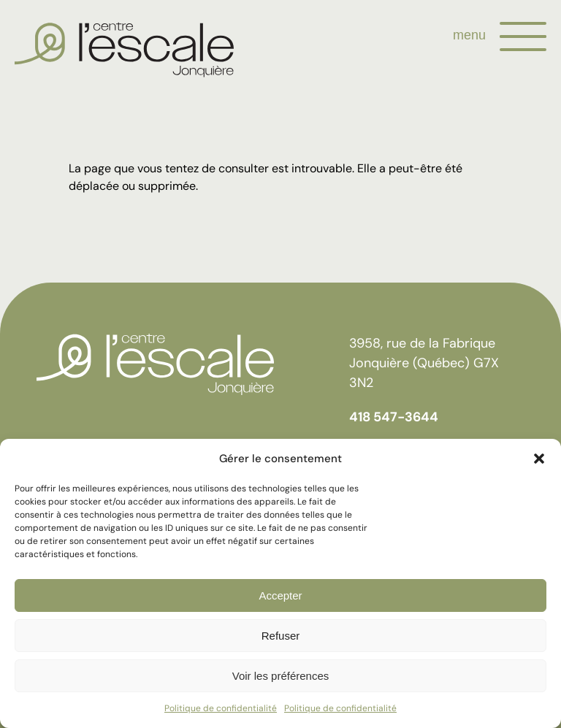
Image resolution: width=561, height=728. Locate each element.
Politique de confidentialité (221, 708)
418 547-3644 (394, 417)
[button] (539, 459)
